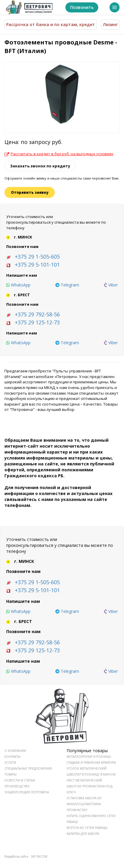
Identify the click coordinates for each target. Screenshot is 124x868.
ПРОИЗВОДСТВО (17, 786)
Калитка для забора (83, 834)
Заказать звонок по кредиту (40, 166)
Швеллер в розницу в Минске (91, 774)
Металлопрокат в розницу (89, 757)
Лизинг (110, 24)
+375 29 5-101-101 (37, 265)
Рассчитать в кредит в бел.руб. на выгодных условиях (59, 154)
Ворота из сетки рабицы (87, 828)
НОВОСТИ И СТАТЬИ (20, 780)
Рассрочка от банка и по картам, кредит (51, 24)
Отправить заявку (30, 192)
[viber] (111, 285)
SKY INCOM (39, 856)
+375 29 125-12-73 (37, 322)
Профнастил (77, 810)
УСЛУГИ (10, 763)
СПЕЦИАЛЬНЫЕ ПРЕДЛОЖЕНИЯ (28, 768)
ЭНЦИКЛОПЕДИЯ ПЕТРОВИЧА (27, 792)
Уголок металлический (87, 768)
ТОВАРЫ (11, 774)
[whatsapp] (18, 285)
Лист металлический (84, 780)
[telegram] (67, 285)
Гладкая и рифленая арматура (91, 763)
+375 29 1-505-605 (37, 257)
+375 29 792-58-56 (37, 314)
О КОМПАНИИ (15, 751)
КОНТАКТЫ (12, 757)
